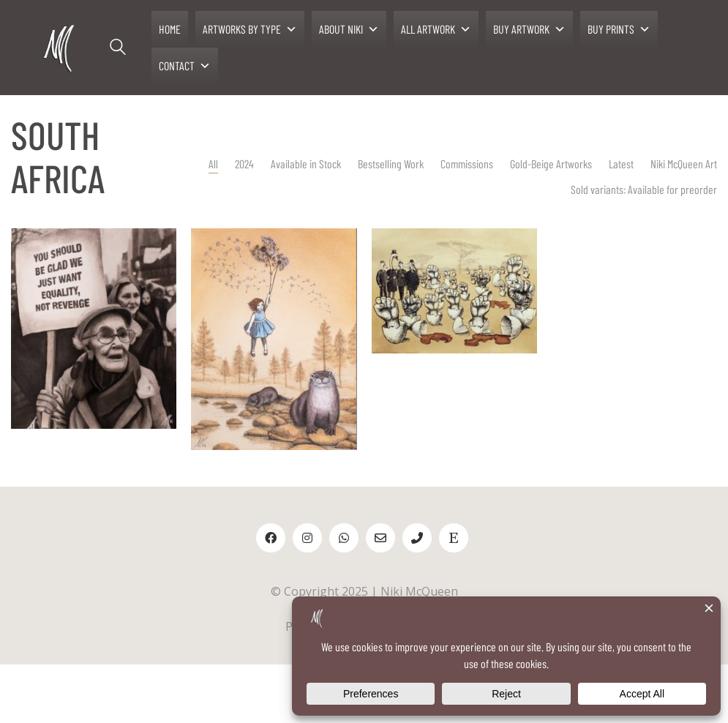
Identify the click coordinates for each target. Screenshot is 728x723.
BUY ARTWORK (529, 29)
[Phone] (417, 538)
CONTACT (185, 66)
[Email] (380, 538)
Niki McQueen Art (680, 164)
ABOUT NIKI (349, 29)
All (225, 164)
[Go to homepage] (60, 48)
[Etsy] (454, 538)
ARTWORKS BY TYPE (250, 29)
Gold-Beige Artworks (555, 164)
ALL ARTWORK (436, 29)
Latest (621, 164)
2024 (256, 164)
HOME (170, 29)
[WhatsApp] (344, 538)
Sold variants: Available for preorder (640, 189)
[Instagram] (307, 538)
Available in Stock (318, 164)
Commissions (477, 164)
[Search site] (118, 49)
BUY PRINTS (619, 29)
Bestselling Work (402, 164)
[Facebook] (271, 538)
